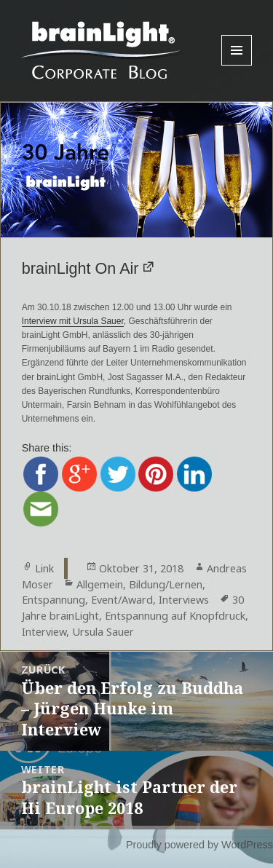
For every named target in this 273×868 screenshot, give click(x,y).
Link (44, 568)
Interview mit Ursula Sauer (73, 321)
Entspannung (54, 600)
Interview (44, 632)
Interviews (184, 600)
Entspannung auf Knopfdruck (175, 616)
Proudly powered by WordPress (199, 845)
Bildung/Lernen (166, 584)
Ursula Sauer (103, 632)
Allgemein (100, 584)
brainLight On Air (80, 268)
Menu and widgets (237, 65)
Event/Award (122, 600)
